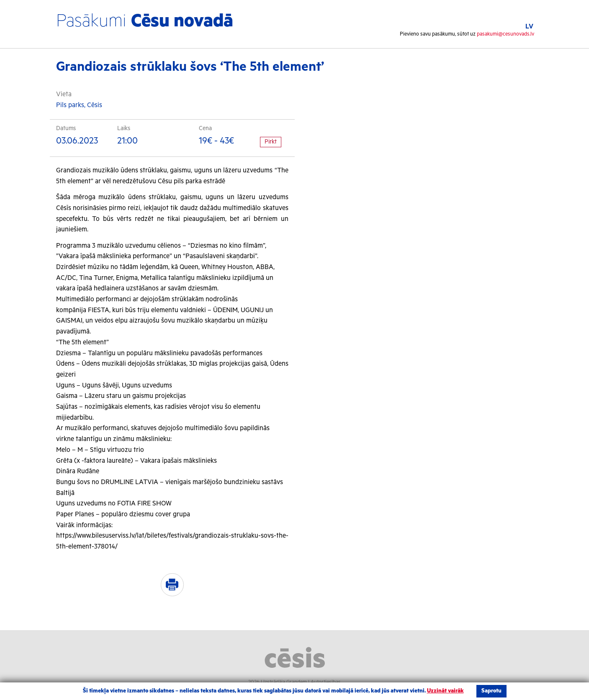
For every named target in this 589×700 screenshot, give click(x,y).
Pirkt (271, 142)
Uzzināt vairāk (445, 691)
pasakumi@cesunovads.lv (505, 34)
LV (529, 27)
